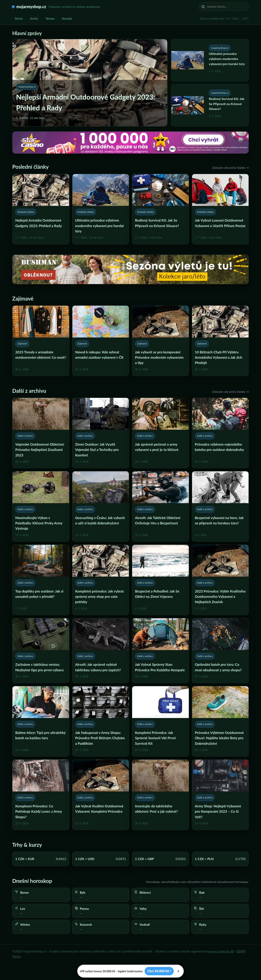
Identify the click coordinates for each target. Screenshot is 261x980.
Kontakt (67, 18)
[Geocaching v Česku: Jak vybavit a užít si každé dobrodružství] (101, 506)
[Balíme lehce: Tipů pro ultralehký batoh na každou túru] (41, 721)
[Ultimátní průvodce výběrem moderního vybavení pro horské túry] (101, 209)
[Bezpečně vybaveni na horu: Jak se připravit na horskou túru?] (220, 506)
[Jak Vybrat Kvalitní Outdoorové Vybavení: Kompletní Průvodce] (101, 795)
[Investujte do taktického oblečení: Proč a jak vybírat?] (160, 795)
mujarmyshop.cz (31, 7)
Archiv (34, 18)
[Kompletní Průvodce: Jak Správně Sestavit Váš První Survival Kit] (160, 721)
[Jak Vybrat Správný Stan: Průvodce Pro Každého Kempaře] (160, 651)
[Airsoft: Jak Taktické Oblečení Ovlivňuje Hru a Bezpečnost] (160, 506)
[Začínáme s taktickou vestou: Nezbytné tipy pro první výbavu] (41, 651)
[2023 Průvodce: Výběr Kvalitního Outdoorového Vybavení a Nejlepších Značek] (220, 580)
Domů (19, 18)
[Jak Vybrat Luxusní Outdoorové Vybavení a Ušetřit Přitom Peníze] (220, 209)
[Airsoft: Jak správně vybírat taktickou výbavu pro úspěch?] (101, 651)
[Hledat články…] (226, 7)
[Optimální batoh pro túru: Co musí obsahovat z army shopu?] (220, 651)
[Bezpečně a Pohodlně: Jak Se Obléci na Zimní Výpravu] (160, 580)
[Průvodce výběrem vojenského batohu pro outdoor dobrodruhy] (220, 433)
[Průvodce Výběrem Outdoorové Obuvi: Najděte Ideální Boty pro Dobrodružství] (220, 721)
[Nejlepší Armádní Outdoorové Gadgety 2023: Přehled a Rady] (41, 209)
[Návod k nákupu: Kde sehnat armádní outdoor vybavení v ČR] (101, 341)
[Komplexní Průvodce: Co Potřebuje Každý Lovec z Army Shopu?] (41, 795)
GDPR (241, 951)
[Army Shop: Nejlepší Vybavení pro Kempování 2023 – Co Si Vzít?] (220, 795)
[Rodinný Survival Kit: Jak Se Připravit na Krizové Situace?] (160, 209)
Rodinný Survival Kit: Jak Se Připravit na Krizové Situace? (227, 104)
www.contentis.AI (221, 951)
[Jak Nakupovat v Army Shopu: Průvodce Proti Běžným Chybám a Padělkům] (101, 721)
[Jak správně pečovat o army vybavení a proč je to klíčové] (160, 433)
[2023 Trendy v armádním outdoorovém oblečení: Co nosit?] (41, 341)
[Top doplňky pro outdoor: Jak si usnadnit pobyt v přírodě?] (41, 580)
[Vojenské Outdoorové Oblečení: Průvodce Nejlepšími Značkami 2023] (41, 433)
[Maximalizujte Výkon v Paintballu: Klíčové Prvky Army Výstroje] (41, 506)
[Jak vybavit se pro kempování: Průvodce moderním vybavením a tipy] (160, 341)
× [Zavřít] (179, 971)
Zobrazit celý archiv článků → (231, 168)
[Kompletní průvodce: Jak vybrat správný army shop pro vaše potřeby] (101, 580)
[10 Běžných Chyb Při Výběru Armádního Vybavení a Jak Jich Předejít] (220, 341)
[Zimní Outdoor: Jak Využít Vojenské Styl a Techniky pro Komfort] (101, 433)
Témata (50, 18)
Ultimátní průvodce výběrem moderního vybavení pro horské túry (227, 59)
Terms (17, 956)
